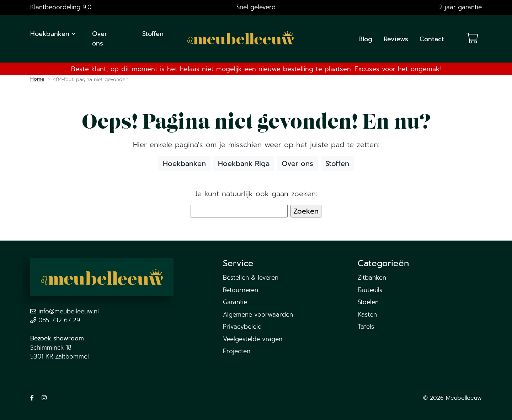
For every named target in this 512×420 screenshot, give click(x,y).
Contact (432, 39)
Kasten (367, 314)
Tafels (366, 327)
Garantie (235, 302)
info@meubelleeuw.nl (69, 311)
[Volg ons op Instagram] (44, 398)
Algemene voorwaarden (258, 314)
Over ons (100, 39)
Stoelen (368, 302)
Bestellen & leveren (251, 278)
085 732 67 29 (59, 320)
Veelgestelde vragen (253, 339)
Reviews (396, 39)
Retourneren (241, 290)
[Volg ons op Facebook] (32, 398)
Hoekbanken (50, 34)
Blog (365, 39)
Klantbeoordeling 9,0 (61, 7)
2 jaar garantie (460, 7)
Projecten (237, 351)
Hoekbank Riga (244, 163)
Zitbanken (372, 278)
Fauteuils (370, 290)
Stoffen (153, 34)
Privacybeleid (242, 327)
